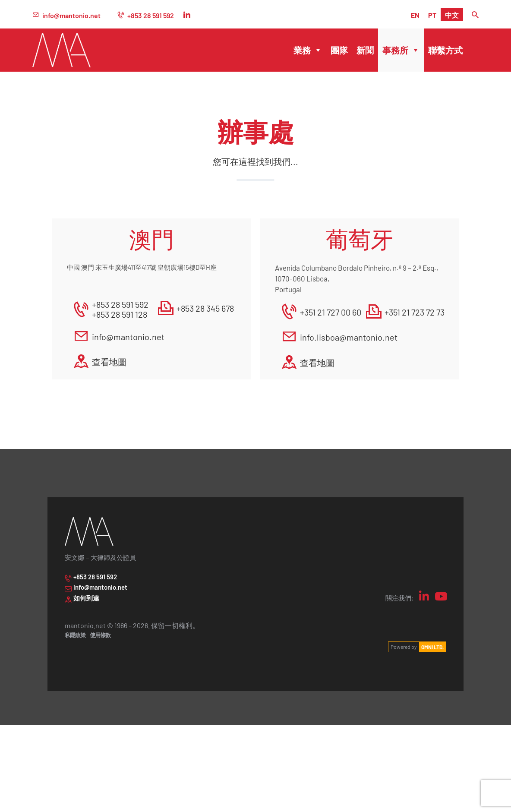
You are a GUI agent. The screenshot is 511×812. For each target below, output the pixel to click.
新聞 (365, 50)
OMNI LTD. (432, 647)
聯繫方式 (445, 50)
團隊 (339, 50)
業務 (308, 50)
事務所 (401, 50)
